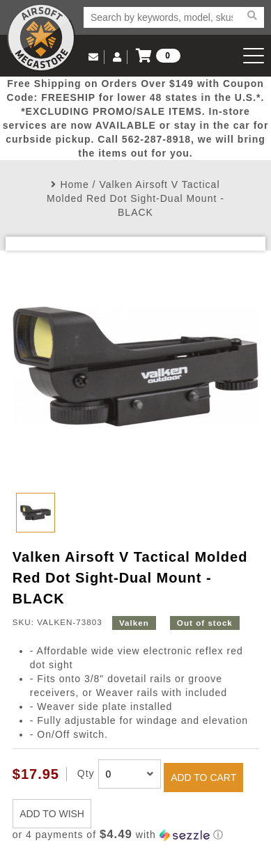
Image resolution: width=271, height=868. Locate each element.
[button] (135, 835)
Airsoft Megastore (41, 38)
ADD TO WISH (52, 814)
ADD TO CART (203, 778)
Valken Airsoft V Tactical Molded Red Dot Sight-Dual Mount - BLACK (135, 198)
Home (74, 184)
